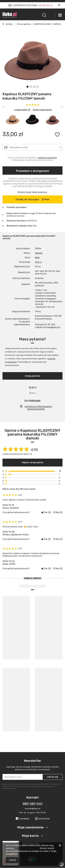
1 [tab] (27, 87)
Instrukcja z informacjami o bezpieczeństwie (38, 408)
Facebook (24, 819)
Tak (46, 512)
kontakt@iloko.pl (33, 809)
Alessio (39, 253)
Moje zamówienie (31, 827)
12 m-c (38, 262)
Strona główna (24, 24)
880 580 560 (32, 804)
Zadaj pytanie (32, 376)
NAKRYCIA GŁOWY (43, 24)
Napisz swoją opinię (32, 462)
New (37, 257)
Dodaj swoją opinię (42, 110)
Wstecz (8, 24)
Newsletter (32, 765)
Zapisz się (52, 777)
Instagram (44, 819)
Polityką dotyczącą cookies (27, 848)
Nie (58, 512)
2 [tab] (31, 87)
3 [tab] (34, 87)
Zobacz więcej (32, 578)
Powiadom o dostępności (32, 171)
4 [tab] (37, 87)
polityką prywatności (47, 158)
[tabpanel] (32, 60)
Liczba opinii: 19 (22, 110)
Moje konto (31, 836)
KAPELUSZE (59, 24)
